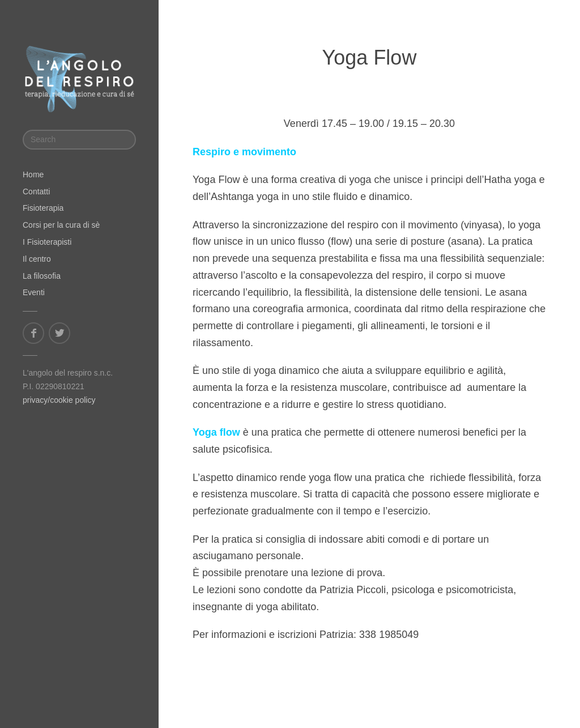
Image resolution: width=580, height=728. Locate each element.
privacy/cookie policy (59, 400)
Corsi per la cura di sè (61, 225)
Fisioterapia (43, 208)
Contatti (36, 191)
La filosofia (42, 276)
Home (33, 174)
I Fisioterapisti (47, 242)
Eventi (34, 292)
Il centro (37, 259)
